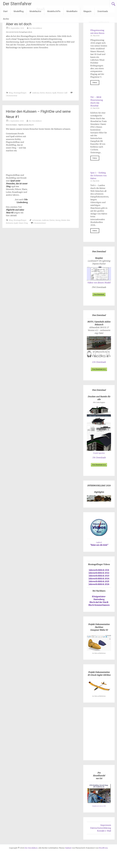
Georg (58, 220)
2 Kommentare (40, 223)
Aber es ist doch (19, 24)
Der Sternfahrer (17, 4)
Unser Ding (23, 223)
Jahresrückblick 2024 (99, 579)
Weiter (95, 82)
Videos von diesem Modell (99, 283)
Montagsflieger (20, 93)
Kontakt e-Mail (104, 831)
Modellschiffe (54, 11)
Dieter (42, 93)
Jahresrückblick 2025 (99, 581)
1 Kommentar (12, 96)
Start (5, 11)
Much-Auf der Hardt (99, 602)
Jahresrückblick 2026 (99, 584)
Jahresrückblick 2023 (99, 576)
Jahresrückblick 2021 (99, 570)
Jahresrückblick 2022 (99, 573)
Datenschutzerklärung (101, 828)
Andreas (36, 93)
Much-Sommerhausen (99, 605)
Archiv (6, 19)
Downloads (103, 11)
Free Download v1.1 (99, 369)
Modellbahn (72, 11)
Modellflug (19, 11)
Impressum (106, 825)
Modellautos (35, 11)
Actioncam (37, 220)
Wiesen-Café (62, 93)
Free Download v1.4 (99, 465)
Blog (11, 93)
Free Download (99, 294)
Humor (49, 93)
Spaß (54, 93)
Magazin (87, 11)
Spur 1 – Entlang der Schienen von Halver (99, 176)
